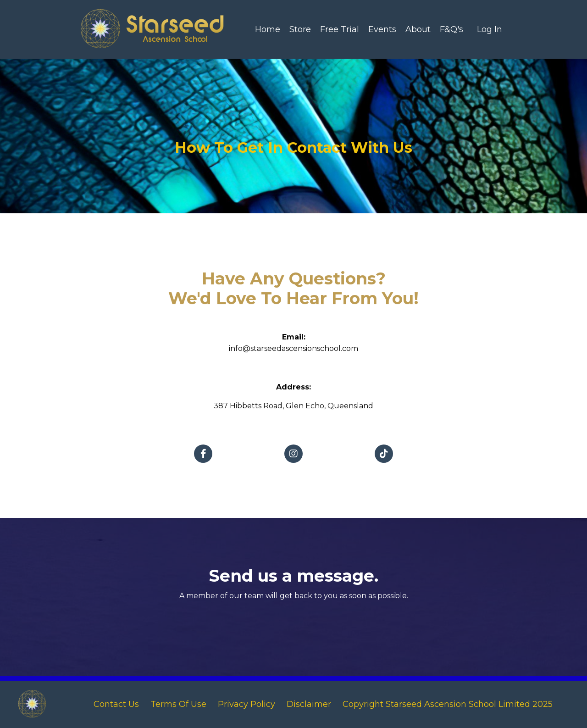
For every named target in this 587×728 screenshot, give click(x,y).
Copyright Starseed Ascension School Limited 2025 (448, 704)
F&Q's (451, 29)
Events (382, 29)
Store (300, 29)
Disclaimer (309, 704)
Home (268, 29)
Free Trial (340, 29)
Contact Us (116, 704)
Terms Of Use (180, 704)
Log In (490, 29)
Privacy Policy (248, 704)
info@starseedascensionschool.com (293, 353)
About (418, 29)
